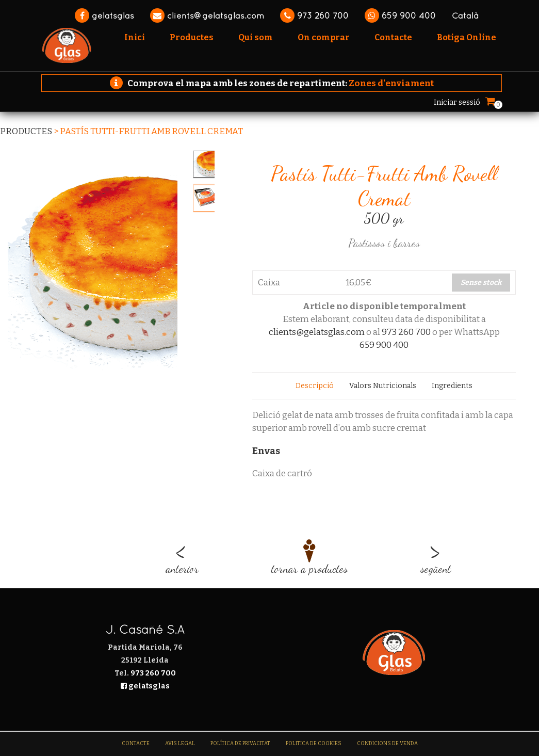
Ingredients (452, 386)
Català (465, 15)
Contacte (136, 744)
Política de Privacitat (240, 744)
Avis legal (180, 744)
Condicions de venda (387, 744)
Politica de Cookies (314, 744)
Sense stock (481, 283)
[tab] (315, 386)
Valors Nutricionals (383, 386)
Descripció (315, 386)
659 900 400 (400, 15)
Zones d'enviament (391, 83)
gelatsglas (104, 15)
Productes (26, 131)
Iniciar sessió (457, 102)
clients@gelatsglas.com (207, 15)
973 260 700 (314, 15)
